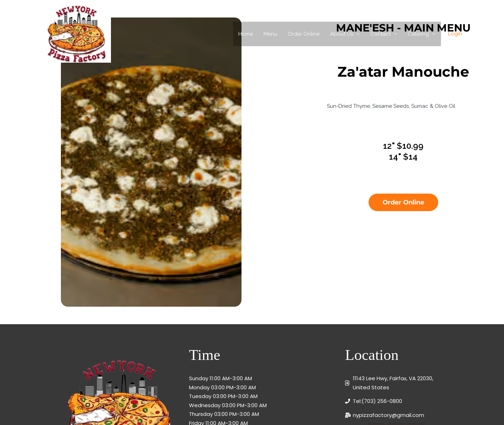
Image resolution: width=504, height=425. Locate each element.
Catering (418, 34)
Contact (380, 34)
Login (455, 34)
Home (246, 34)
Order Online (304, 34)
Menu (270, 34)
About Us (342, 34)
